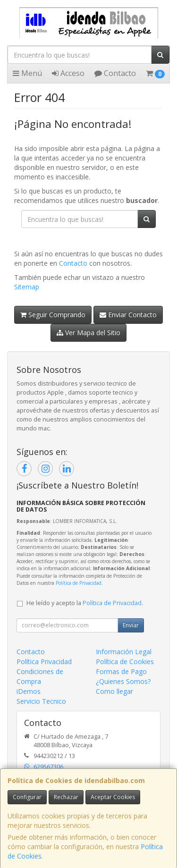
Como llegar (114, 691)
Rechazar (66, 797)
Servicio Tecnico (41, 701)
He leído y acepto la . (85, 603)
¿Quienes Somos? (123, 681)
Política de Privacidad (79, 583)
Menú (27, 73)
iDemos (29, 691)
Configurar (27, 797)
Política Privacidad (44, 662)
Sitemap (27, 287)
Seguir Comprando (53, 315)
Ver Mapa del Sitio (88, 333)
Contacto (115, 73)
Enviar (131, 625)
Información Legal (124, 652)
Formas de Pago (121, 671)
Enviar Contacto (128, 315)
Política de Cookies (125, 662)
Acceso (68, 73)
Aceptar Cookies (113, 797)
